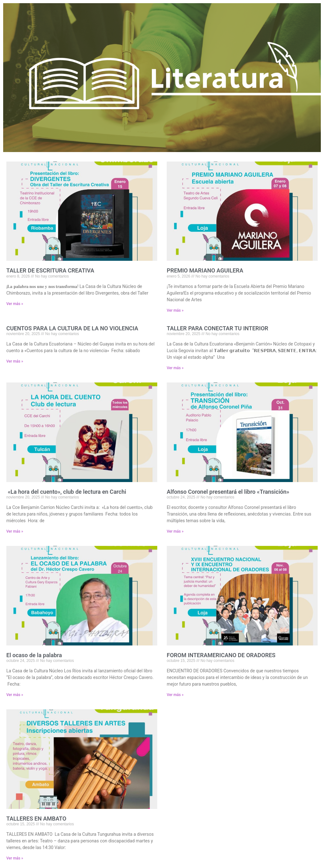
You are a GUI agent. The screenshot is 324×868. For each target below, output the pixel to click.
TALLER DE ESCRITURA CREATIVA (50, 270)
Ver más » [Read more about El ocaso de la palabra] (15, 695)
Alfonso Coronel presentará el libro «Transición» (228, 492)
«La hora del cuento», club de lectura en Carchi (66, 492)
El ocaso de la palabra (34, 655)
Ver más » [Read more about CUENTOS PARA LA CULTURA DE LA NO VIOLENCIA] (15, 361)
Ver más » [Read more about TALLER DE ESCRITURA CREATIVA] (15, 304)
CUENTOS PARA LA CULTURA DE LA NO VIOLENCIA (72, 328)
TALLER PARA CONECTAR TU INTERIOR (218, 328)
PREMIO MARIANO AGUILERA (205, 270)
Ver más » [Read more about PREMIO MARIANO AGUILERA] (175, 310)
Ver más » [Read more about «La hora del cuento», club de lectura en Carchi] (15, 531)
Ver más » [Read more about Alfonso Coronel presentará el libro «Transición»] (175, 531)
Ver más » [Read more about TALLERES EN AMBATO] (15, 858)
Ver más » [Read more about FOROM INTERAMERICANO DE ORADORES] (175, 695)
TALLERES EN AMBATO (36, 819)
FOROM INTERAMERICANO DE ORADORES (221, 655)
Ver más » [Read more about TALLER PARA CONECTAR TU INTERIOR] (175, 368)
